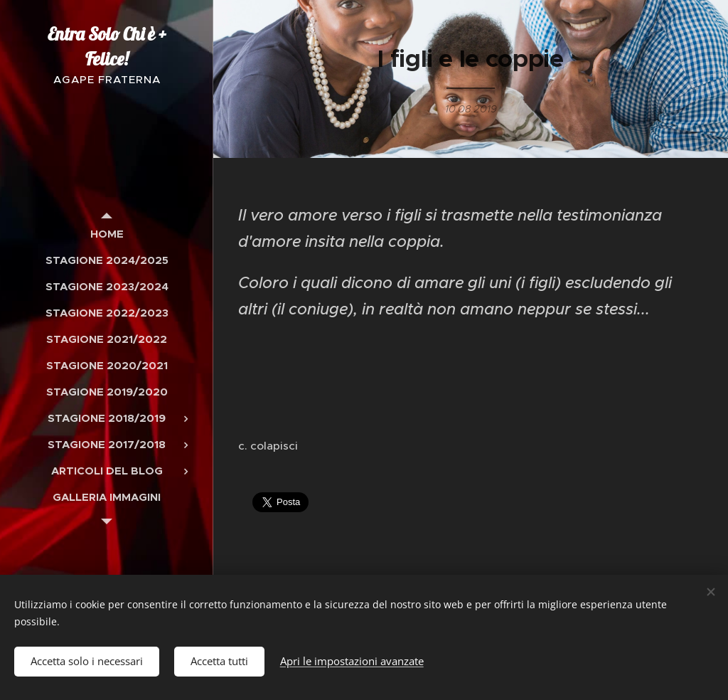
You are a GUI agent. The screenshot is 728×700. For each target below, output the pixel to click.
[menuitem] (107, 234)
